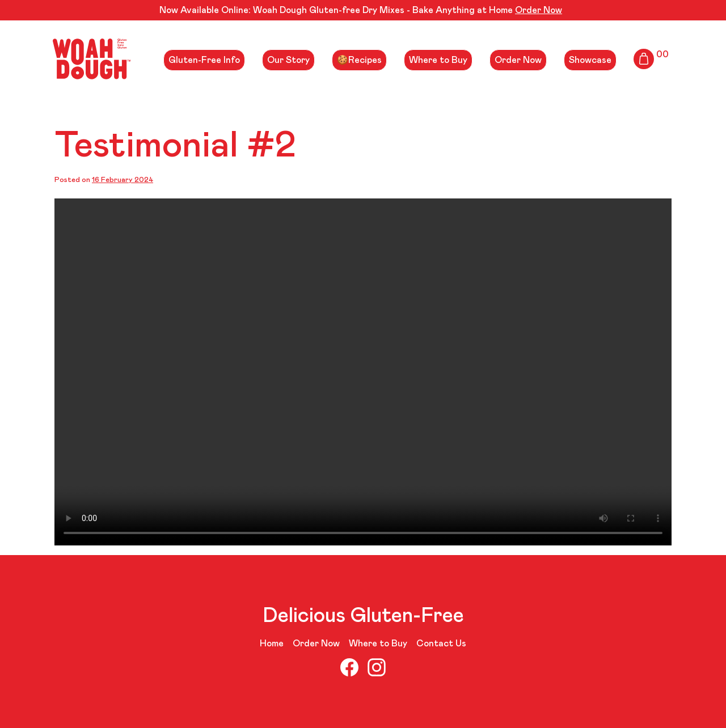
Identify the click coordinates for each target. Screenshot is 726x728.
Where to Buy (438, 60)
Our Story (288, 60)
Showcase (590, 60)
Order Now (539, 10)
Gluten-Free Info (204, 60)
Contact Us (441, 644)
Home (272, 644)
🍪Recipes (359, 60)
